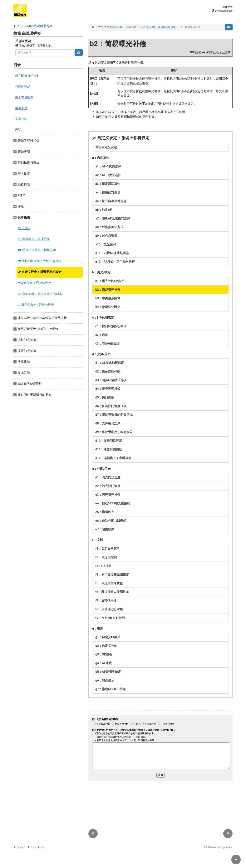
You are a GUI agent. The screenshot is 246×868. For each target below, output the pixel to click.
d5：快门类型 (105, 397)
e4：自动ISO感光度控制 (113, 503)
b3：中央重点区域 (108, 298)
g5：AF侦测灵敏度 (108, 672)
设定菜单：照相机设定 (35, 283)
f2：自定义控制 (106, 557)
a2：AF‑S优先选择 (108, 175)
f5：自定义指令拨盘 (109, 583)
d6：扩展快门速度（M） (112, 406)
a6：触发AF (103, 210)
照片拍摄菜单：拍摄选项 (37, 250)
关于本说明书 (24, 97)
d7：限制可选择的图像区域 (114, 415)
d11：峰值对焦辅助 (109, 449)
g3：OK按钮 (104, 654)
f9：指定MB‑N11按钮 (110, 618)
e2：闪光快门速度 (108, 486)
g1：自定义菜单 (108, 637)
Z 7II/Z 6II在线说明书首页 (35, 26)
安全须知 (21, 119)
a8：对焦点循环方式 (109, 227)
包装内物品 (23, 87)
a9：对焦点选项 (106, 236)
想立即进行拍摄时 (27, 76)
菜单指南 (131, 27)
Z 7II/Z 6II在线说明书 (110, 27)
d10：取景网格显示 (109, 441)
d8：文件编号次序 (108, 423)
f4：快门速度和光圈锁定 (112, 575)
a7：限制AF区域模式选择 (113, 218)
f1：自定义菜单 (108, 549)
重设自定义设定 (106, 147)
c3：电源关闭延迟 (108, 344)
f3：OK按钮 (103, 566)
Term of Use (37, 847)
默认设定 (24, 228)
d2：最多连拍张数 (108, 371)
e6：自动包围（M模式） (112, 521)
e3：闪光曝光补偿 (108, 495)
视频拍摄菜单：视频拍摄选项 (40, 261)
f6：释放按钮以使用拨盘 (112, 592)
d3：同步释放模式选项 (111, 380)
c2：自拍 (102, 335)
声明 (18, 130)
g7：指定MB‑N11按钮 (111, 689)
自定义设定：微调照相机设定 (40, 272)
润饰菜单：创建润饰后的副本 (40, 294)
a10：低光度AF (106, 244)
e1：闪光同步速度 (108, 477)
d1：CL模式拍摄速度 (110, 363)
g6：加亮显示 (105, 680)
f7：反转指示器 (106, 601)
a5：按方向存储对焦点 (111, 201)
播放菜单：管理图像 (34, 239)
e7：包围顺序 (105, 529)
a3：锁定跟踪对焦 (108, 184)
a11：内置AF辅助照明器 (112, 253)
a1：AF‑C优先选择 (108, 166)
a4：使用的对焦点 (108, 192)
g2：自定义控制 (106, 646)
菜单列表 (21, 108)
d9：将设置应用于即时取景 (114, 432)
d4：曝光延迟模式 (108, 389)
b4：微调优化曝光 (108, 307)
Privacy (21, 847)
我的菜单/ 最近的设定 (36, 305)
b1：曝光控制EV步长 (110, 281)
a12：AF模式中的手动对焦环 (115, 262)
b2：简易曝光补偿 (108, 290)
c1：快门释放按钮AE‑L (111, 326)
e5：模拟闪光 (105, 512)
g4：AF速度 (104, 663)
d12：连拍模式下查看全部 (113, 458)
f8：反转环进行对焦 (109, 609)
